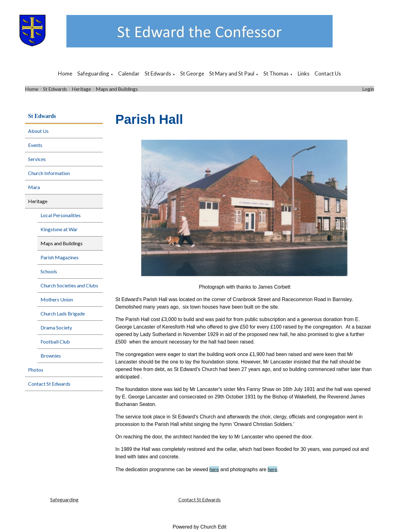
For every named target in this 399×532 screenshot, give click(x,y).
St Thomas (276, 73)
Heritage (81, 89)
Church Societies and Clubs (69, 285)
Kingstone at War (59, 229)
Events (35, 145)
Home (65, 73)
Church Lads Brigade (63, 313)
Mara (34, 187)
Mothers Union (57, 299)
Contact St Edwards (49, 384)
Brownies (51, 356)
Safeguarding (93, 73)
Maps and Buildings (117, 89)
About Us (38, 131)
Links (304, 73)
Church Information (49, 173)
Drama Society (56, 327)
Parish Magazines (60, 257)
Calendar (129, 73)
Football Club (55, 342)
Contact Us (328, 73)
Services (37, 159)
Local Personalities (61, 215)
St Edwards (158, 73)
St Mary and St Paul (232, 73)
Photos (36, 370)
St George (192, 73)
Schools (49, 271)
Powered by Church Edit (200, 527)
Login (368, 89)
